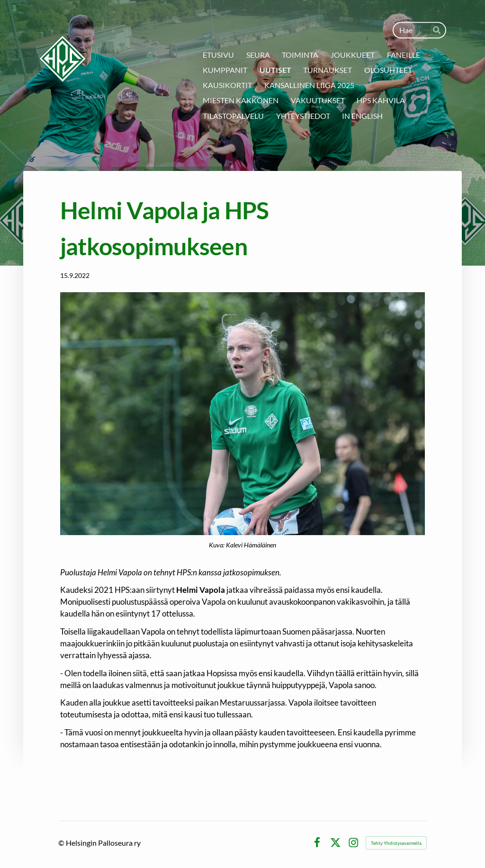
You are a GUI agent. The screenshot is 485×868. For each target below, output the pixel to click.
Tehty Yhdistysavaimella (396, 843)
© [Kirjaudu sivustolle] (62, 843)
